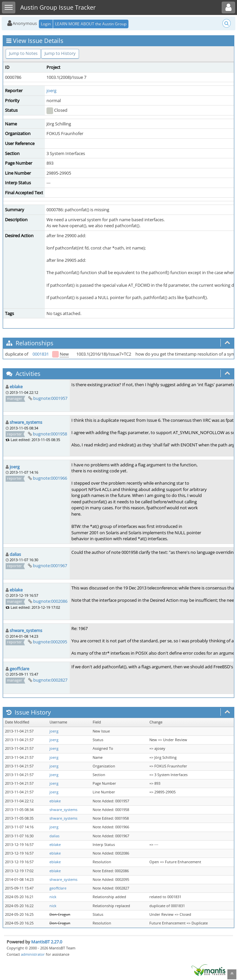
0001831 (41, 354)
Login (46, 24)
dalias (15, 554)
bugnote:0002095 (50, 642)
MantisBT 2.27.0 (47, 942)
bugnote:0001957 (50, 398)
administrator (33, 954)
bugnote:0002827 (50, 680)
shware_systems (26, 422)
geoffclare (19, 669)
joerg (51, 90)
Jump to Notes (23, 53)
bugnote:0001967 (50, 566)
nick (53, 897)
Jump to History (60, 53)
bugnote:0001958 (50, 434)
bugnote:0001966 (50, 478)
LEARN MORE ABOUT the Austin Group (91, 24)
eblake (16, 387)
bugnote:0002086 (50, 601)
